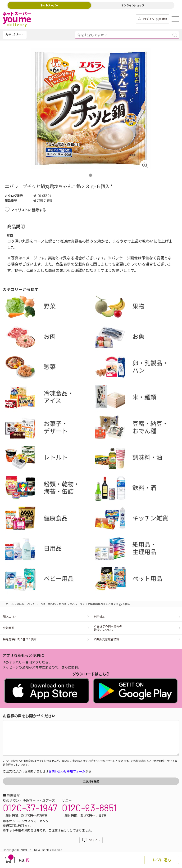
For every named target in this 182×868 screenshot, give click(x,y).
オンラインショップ (133, 5)
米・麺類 (138, 399)
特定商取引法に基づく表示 (20, 639)
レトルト (48, 459)
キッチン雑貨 (138, 520)
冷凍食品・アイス (48, 399)
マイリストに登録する (28, 210)
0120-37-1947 (30, 808)
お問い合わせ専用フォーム (67, 771)
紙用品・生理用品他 (138, 550)
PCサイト (94, 840)
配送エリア (10, 617)
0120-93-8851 (89, 808)
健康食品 (48, 520)
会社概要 (9, 628)
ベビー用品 (48, 580)
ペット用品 (138, 580)
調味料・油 (138, 459)
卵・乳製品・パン (138, 368)
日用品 (48, 550)
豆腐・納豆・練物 (138, 429)
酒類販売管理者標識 (107, 639)
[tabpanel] (91, 108)
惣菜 (48, 368)
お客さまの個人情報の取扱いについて (108, 628)
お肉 (48, 338)
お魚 (138, 338)
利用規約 (100, 617)
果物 (138, 308)
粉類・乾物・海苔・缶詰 (48, 489)
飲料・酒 (138, 489)
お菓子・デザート (48, 429)
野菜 (48, 308)
